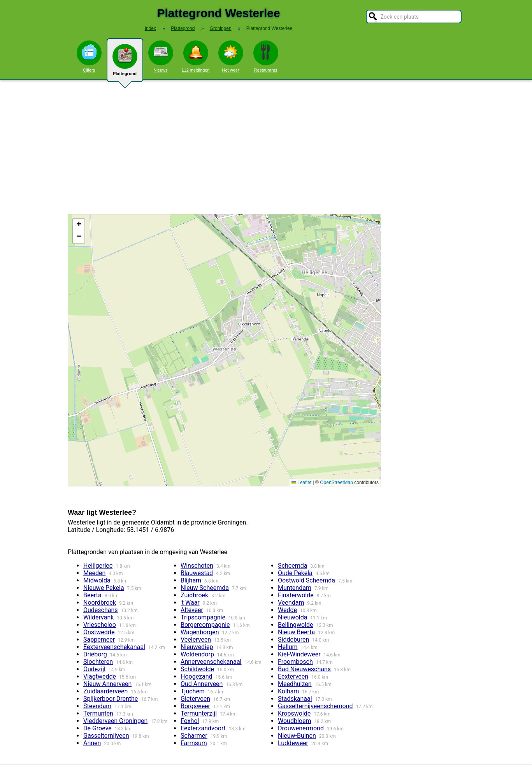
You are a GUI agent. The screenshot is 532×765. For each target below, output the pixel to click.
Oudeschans (101, 610)
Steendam (97, 706)
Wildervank (98, 617)
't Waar (190, 603)
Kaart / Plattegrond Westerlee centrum (223, 350)
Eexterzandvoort (203, 728)
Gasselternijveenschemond (315, 706)
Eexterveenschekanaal (114, 647)
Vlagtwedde (100, 676)
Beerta (92, 595)
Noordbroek (100, 603)
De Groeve (97, 728)
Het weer (231, 56)
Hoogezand (197, 676)
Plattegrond (125, 63)
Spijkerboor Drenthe (111, 699)
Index (150, 28)
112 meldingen (195, 56)
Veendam (291, 603)
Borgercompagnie (205, 625)
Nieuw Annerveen (107, 684)
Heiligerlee (98, 566)
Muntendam (295, 588)
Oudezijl (94, 669)
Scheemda (292, 566)
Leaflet (301, 483)
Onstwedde (99, 632)
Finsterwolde (296, 595)
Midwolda (97, 580)
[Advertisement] (266, 147)
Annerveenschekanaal (211, 662)
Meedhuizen (295, 684)
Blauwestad (197, 573)
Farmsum (194, 743)
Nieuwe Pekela (104, 588)
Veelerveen (196, 640)
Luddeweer (293, 743)
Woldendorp (197, 654)
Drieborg (95, 654)
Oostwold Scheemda (306, 580)
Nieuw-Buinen (297, 736)
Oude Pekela (295, 573)
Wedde (287, 610)
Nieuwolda (292, 617)
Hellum (288, 647)
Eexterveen (293, 676)
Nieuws (161, 56)
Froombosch (295, 662)
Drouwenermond (301, 728)
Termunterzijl (199, 713)
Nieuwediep (197, 647)
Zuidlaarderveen (105, 691)
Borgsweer (195, 706)
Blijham (191, 580)
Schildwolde (197, 669)
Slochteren (98, 662)
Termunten (98, 713)
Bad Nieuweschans (304, 669)
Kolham (288, 691)
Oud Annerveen (202, 684)
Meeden (94, 573)
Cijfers (89, 56)
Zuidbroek (194, 595)
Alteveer (192, 610)
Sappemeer (99, 640)
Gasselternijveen (106, 736)
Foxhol (190, 721)
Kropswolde (294, 713)
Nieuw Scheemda (205, 588)
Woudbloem (294, 721)
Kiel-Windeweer (299, 654)
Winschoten (197, 566)
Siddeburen (293, 640)
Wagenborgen (200, 632)
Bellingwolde (296, 625)
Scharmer (194, 736)
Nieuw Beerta (296, 632)
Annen (92, 743)
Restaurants (266, 56)
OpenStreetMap (336, 483)
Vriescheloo (100, 625)
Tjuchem (193, 691)
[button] (79, 225)
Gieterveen (195, 699)
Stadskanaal (295, 699)
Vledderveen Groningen (115, 721)
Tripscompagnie (203, 617)
